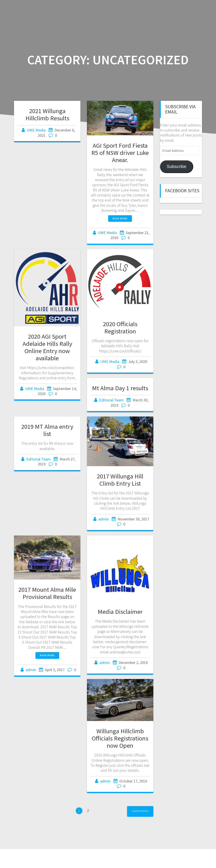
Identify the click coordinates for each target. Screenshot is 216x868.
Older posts (140, 811)
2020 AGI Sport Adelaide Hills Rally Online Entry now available (47, 347)
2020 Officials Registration (120, 328)
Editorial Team (111, 400)
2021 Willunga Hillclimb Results (47, 115)
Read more (120, 218)
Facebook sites (182, 191)
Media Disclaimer (120, 612)
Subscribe (177, 166)
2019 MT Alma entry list (47, 430)
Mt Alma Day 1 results (120, 388)
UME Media (36, 130)
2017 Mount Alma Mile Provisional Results (47, 593)
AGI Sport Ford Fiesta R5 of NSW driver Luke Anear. (120, 153)
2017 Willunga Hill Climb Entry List (120, 480)
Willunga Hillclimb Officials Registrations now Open (120, 738)
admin (104, 519)
